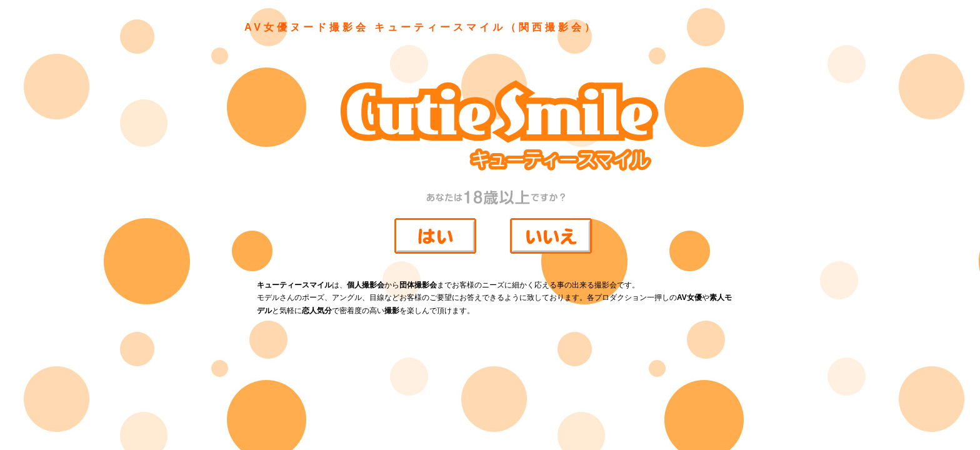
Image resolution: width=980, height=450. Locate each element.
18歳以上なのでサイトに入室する (440, 240)
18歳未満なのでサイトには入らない (555, 240)
